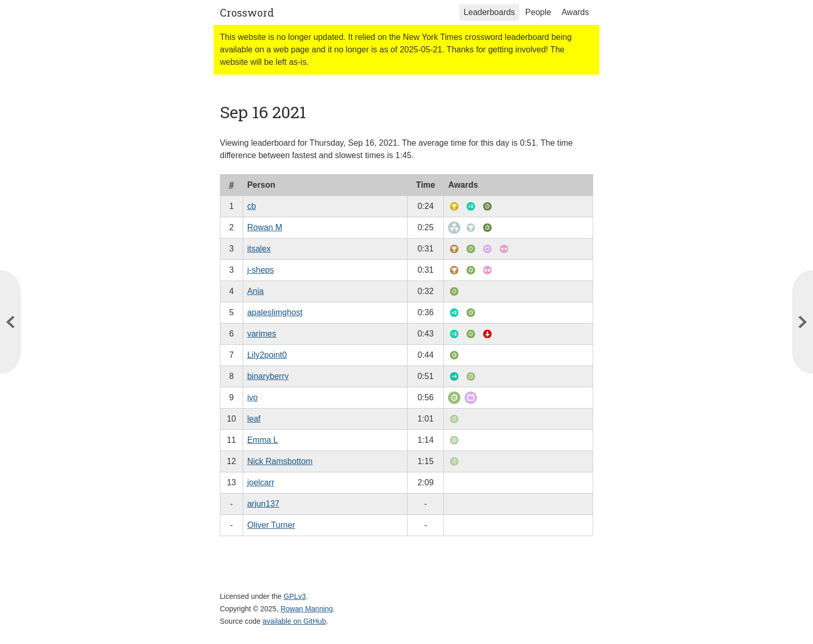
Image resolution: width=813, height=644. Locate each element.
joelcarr (261, 482)
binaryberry (268, 376)
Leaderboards (489, 12)
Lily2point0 (267, 355)
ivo (253, 397)
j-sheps (261, 270)
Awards (575, 12)
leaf (254, 419)
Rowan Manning (307, 609)
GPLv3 (295, 596)
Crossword (247, 12)
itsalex (259, 249)
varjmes (262, 334)
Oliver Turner (271, 525)
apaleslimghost (275, 312)
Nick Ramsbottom (280, 461)
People (538, 12)
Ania (256, 291)
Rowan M (265, 227)
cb (252, 206)
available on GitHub (295, 621)
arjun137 (263, 504)
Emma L (263, 440)
